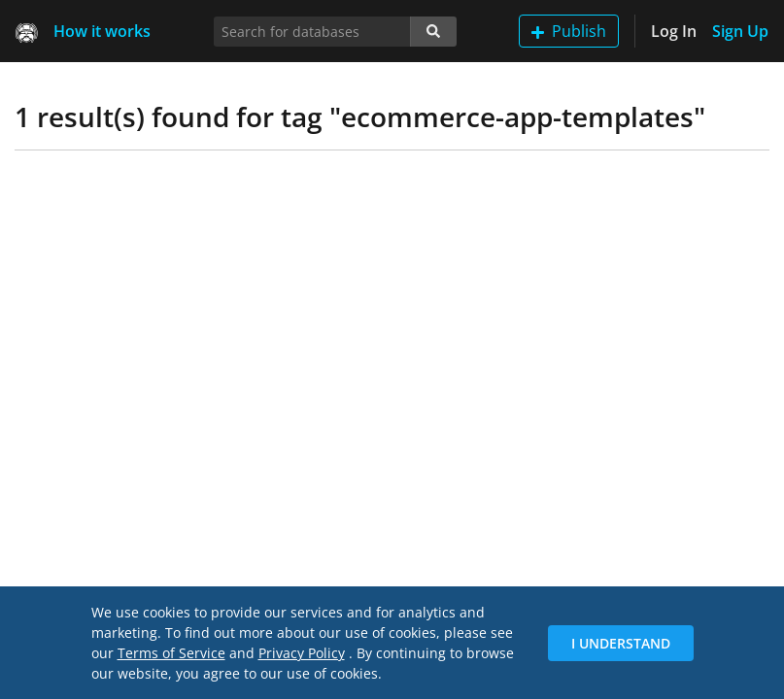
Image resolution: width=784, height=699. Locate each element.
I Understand (621, 643)
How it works (102, 31)
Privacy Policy (302, 653)
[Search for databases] (312, 32)
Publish (569, 31)
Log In (674, 31)
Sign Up (740, 31)
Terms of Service (171, 653)
